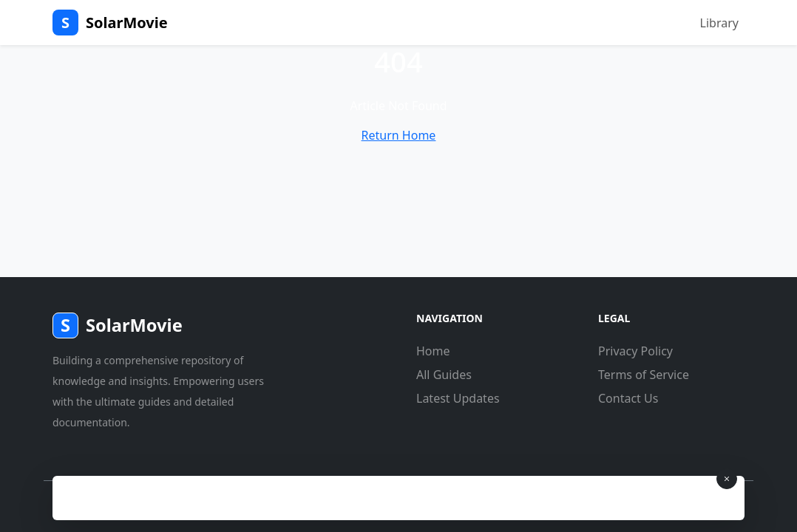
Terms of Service (644, 375)
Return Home (399, 135)
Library (719, 23)
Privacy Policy (635, 351)
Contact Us (628, 398)
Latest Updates (458, 398)
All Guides (444, 375)
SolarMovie (110, 23)
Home (433, 351)
